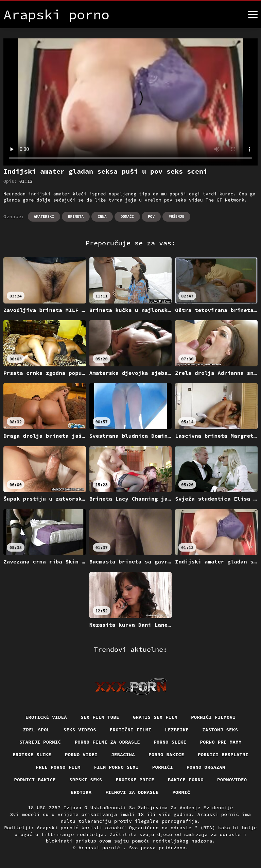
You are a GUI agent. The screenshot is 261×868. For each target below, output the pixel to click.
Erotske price (135, 780)
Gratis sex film (155, 717)
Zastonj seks (220, 730)
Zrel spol (37, 730)
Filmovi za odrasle (132, 792)
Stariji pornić (40, 742)
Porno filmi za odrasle (108, 742)
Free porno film (58, 767)
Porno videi (81, 754)
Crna (102, 216)
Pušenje (176, 216)
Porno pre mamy (221, 742)
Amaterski (44, 216)
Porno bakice (166, 754)
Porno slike (170, 742)
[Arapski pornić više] (253, 15)
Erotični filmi (131, 730)
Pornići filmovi (213, 717)
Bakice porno (186, 780)
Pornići (163, 767)
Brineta (76, 216)
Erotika (81, 792)
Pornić (181, 792)
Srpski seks (86, 780)
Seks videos (80, 730)
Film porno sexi (116, 767)
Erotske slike (32, 754)
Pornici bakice (35, 780)
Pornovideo (232, 780)
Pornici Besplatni (223, 754)
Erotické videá (46, 717)
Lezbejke (177, 730)
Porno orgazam (206, 767)
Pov (151, 216)
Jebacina (123, 754)
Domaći (127, 216)
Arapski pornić (101, 848)
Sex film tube (100, 717)
